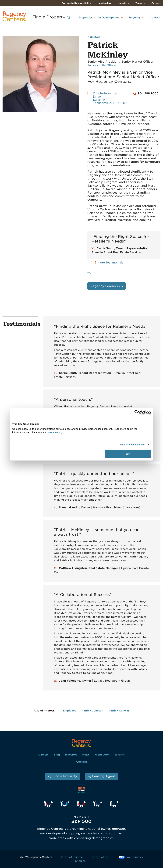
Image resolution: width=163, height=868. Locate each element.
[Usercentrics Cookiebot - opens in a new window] (137, 412)
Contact (155, 18)
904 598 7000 (148, 93)
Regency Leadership (106, 286)
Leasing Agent (104, 776)
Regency (135, 18)
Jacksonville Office (101, 65)
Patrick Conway (119, 711)
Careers (156, 3)
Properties (86, 18)
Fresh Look (102, 755)
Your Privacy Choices (132, 445)
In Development (109, 18)
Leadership (104, 3)
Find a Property (65, 776)
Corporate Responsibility (76, 3)
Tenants (140, 3)
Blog (57, 755)
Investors (123, 3)
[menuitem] (83, 19)
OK (128, 454)
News (86, 755)
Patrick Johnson (92, 711)
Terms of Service (72, 857)
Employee (70, 711)
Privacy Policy (98, 857)
